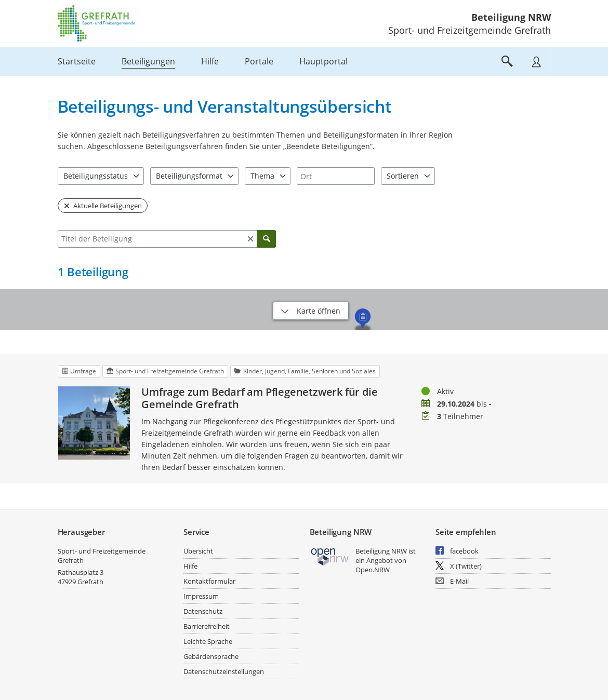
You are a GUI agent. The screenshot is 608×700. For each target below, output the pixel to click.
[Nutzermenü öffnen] (536, 61)
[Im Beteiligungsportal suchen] (507, 61)
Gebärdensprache (211, 656)
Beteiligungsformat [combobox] (189, 176)
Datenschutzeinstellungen (224, 671)
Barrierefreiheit (207, 626)
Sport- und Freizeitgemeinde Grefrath (102, 556)
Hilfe (190, 566)
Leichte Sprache (208, 641)
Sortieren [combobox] (403, 176)
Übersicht (198, 551)
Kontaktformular (209, 581)
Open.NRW (373, 570)
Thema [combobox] (262, 176)
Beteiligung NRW (511, 17)
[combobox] (336, 176)
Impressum (201, 596)
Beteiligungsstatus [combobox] (96, 176)
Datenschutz (203, 611)
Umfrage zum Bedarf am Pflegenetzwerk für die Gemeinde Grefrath (259, 398)
